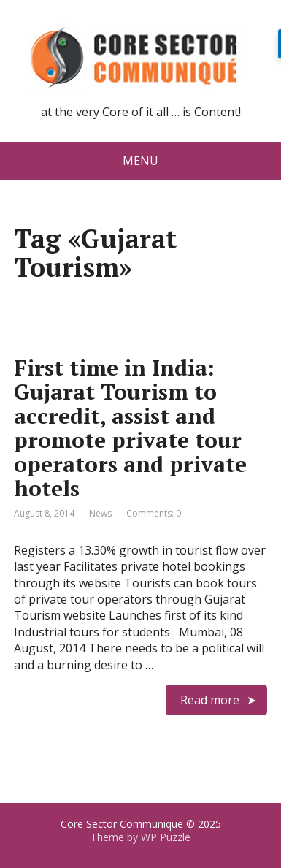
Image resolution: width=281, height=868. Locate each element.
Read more (210, 700)
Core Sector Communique (122, 824)
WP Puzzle (166, 837)
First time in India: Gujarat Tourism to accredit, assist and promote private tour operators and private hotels (130, 428)
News (100, 513)
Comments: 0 (154, 513)
